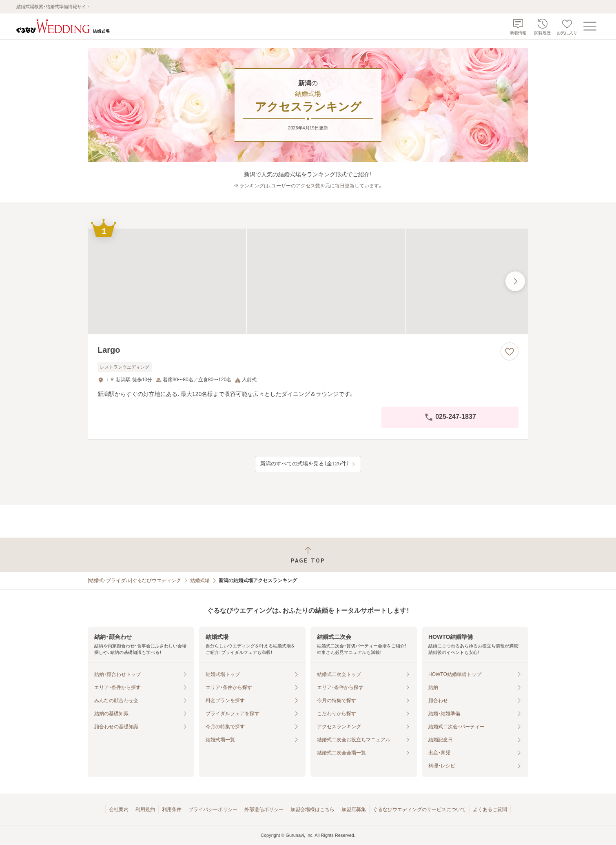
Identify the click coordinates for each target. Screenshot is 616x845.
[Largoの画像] (308, 281)
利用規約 (145, 809)
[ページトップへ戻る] (308, 555)
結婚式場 (200, 580)
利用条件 (172, 809)
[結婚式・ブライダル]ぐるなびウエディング (134, 580)
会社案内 (119, 809)
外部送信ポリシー (264, 809)
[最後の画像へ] (515, 281)
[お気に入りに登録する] (510, 351)
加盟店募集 (354, 809)
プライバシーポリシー (213, 809)
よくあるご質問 (490, 809)
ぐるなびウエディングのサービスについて (419, 809)
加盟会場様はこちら (312, 809)
